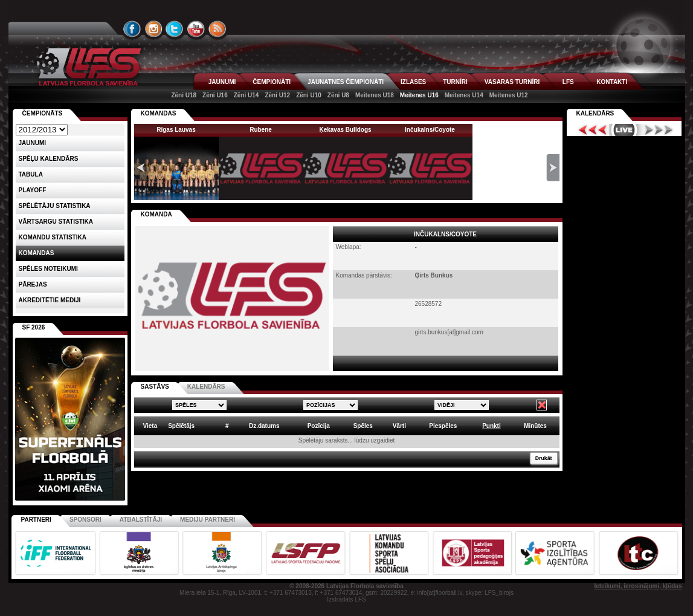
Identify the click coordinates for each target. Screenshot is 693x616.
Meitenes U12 (509, 95)
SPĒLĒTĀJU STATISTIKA (55, 206)
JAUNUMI (222, 82)
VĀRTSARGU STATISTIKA (56, 222)
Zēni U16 (215, 95)
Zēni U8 (338, 95)
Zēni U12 (277, 95)
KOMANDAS (159, 113)
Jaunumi (33, 143)
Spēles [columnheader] (363, 426)
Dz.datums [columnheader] (264, 426)
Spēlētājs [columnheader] (181, 426)
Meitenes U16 (419, 95)
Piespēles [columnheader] (443, 426)
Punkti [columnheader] (492, 426)
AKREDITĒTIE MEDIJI (50, 300)
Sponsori (85, 520)
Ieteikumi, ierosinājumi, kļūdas (638, 586)
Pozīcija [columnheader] (319, 426)
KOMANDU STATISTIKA (53, 237)
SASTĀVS (155, 387)
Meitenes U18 (375, 95)
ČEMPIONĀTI (272, 82)
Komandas (37, 253)
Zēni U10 (309, 95)
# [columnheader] (227, 426)
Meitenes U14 (464, 95)
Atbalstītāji (141, 520)
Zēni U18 (184, 95)
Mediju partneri (208, 520)
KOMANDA (156, 214)
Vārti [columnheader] (399, 426)
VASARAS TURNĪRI (512, 82)
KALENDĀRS (206, 387)
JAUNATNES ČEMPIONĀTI (346, 82)
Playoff (33, 190)
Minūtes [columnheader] (535, 426)
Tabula (31, 174)
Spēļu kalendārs (49, 159)
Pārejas (33, 284)
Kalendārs (595, 113)
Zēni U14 (247, 95)
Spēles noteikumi (48, 269)
